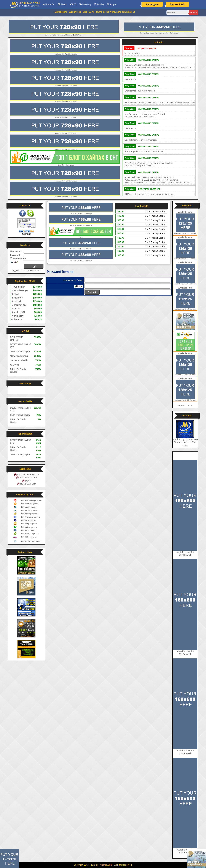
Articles (99, 4)
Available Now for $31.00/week (185, 653)
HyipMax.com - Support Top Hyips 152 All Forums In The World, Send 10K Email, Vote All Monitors (112, 12)
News (62, 4)
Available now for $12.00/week (185, 233)
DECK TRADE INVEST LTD (149, 189)
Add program (152, 4)
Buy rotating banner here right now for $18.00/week (159, 33)
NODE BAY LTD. (28, 484)
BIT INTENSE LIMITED (16, 339)
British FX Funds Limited (18, 371)
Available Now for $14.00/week (81, 225)
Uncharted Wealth (146, 48)
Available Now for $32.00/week (185, 554)
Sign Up (16, 270)
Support (112, 4)
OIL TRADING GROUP (28, 474)
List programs (32, 500)
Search (194, 13)
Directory (85, 4)
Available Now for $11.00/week (81, 261)
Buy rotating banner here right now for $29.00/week (64, 35)
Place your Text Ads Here (185, 405)
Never (81, 237)
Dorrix (28, 481)
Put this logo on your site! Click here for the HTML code (185, 442)
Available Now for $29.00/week (185, 851)
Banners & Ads (177, 4)
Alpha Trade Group (19, 356)
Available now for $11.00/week (185, 259)
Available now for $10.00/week (185, 284)
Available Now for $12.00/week (81, 249)
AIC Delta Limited (28, 477)
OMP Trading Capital (149, 60)
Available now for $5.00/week (185, 400)
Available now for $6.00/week (185, 375)
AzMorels (15, 365)
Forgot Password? (31, 270)
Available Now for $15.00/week (81, 213)
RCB (73, 4)
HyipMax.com (106, 865)
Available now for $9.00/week (185, 309)
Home (49, 4)
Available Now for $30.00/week (185, 752)
